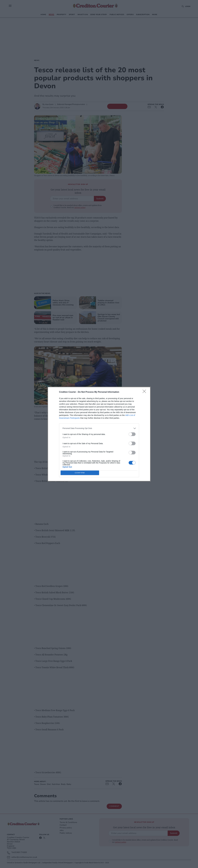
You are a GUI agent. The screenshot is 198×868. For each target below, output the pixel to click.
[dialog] (99, 434)
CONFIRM (80, 473)
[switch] (132, 434)
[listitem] (99, 428)
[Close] (145, 392)
